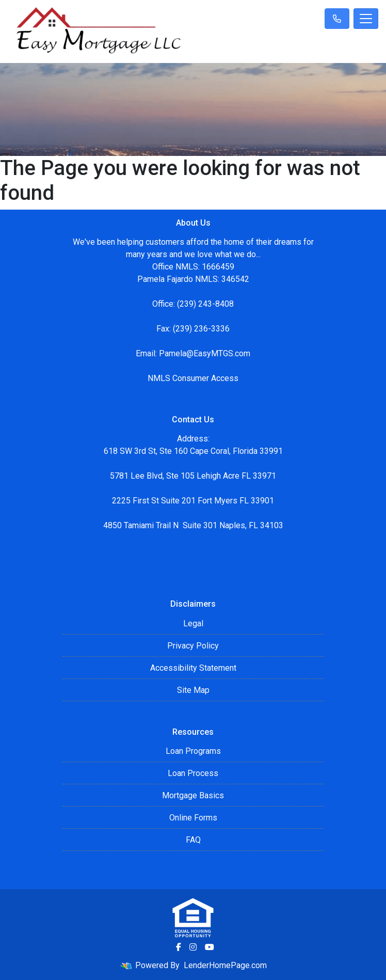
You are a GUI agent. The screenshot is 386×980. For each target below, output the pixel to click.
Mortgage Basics (193, 795)
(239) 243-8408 (205, 304)
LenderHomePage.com (225, 965)
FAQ (193, 840)
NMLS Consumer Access (193, 378)
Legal (193, 623)
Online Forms (193, 818)
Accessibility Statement (193, 668)
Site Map (193, 690)
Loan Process (193, 773)
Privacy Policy (193, 646)
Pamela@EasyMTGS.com (205, 353)
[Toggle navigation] (366, 19)
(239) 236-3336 (201, 329)
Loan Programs (193, 751)
